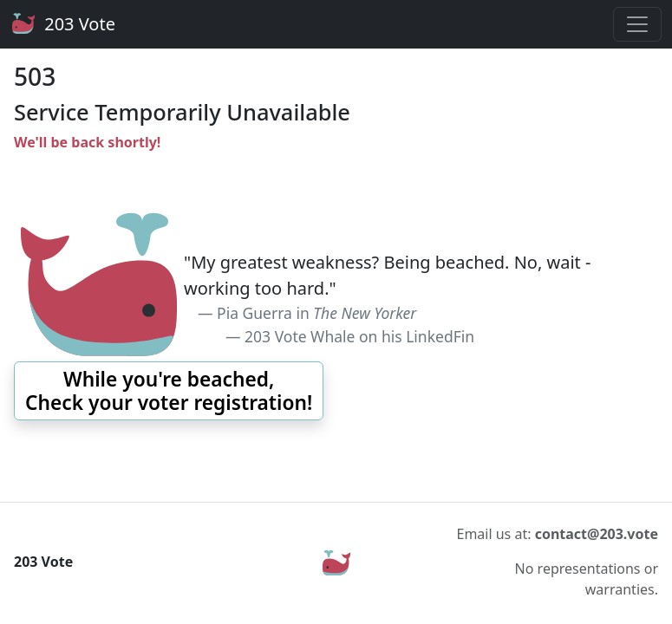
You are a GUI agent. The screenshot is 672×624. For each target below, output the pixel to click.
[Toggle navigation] (637, 24)
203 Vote (63, 24)
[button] (169, 391)
